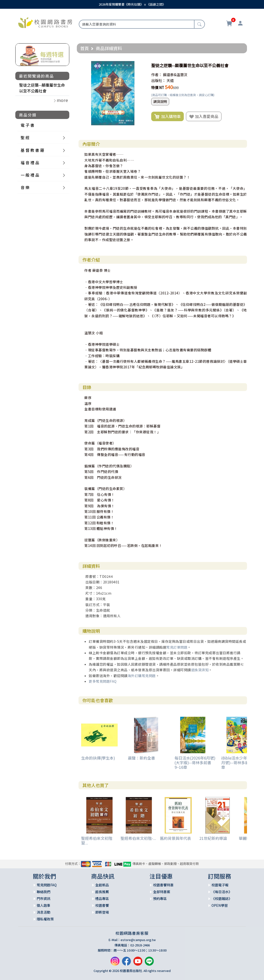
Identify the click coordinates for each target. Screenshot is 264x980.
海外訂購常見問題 (142, 676)
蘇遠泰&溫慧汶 (175, 75)
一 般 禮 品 (30, 175)
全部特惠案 (162, 892)
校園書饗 (102, 905)
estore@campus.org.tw (138, 940)
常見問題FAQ (47, 885)
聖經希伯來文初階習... (97, 840)
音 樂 (25, 187)
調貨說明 (160, 101)
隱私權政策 (45, 919)
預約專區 (160, 898)
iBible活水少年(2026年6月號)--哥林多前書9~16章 (242, 762)
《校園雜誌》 (222, 898)
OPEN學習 (220, 905)
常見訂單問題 (177, 647)
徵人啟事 (44, 905)
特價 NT (158, 87)
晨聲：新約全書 (141, 758)
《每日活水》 (222, 892)
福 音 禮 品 (30, 163)
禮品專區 (102, 898)
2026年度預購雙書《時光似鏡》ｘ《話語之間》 (132, 4)
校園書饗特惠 (163, 885)
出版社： (158, 80)
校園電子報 (220, 885)
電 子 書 (27, 125)
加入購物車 (167, 117)
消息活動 (44, 912)
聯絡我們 (44, 892)
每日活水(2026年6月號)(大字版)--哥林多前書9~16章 (195, 762)
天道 (170, 80)
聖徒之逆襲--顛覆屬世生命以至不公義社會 (42, 88)
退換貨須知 (200, 670)
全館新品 (102, 885)
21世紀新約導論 (213, 838)
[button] (141, 65)
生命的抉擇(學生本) (98, 758)
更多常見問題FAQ (103, 681)
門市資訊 (44, 898)
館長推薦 (102, 892)
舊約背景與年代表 (176, 838)
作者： (157, 75)
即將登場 (102, 912)
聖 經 (25, 137)
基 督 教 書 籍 (32, 150)
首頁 (85, 48)
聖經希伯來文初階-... (138, 838)
